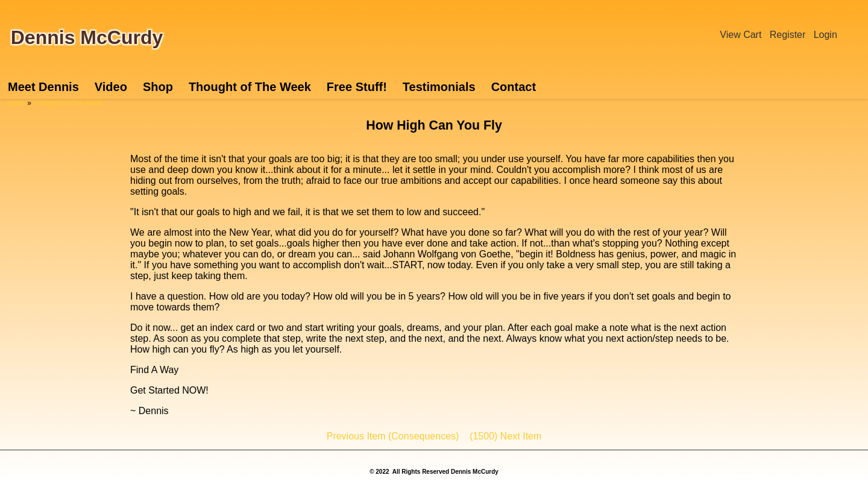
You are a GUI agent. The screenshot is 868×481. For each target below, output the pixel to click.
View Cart (741, 35)
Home (16, 103)
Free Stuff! (357, 87)
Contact (514, 87)
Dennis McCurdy (87, 37)
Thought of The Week (250, 87)
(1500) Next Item (505, 436)
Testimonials (439, 87)
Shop (158, 87)
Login (826, 35)
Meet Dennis (43, 87)
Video (111, 87)
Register (788, 35)
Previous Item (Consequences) (393, 436)
